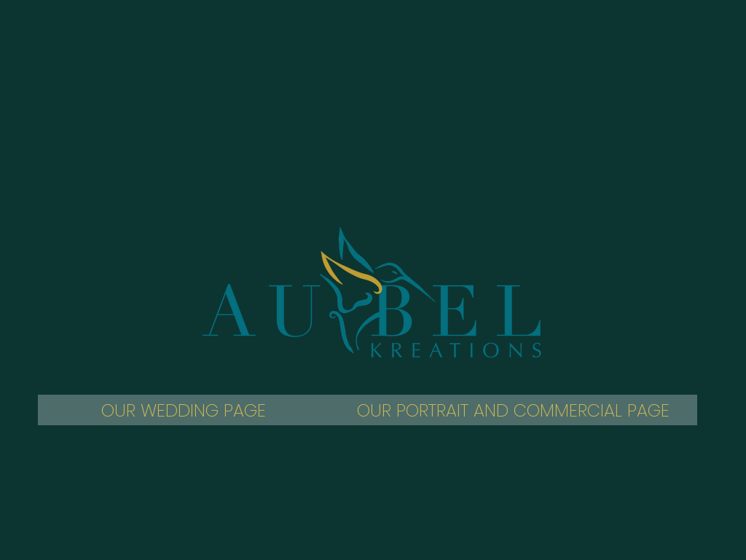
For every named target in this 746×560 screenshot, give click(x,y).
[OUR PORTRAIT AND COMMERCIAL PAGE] (513, 410)
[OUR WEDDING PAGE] (184, 410)
